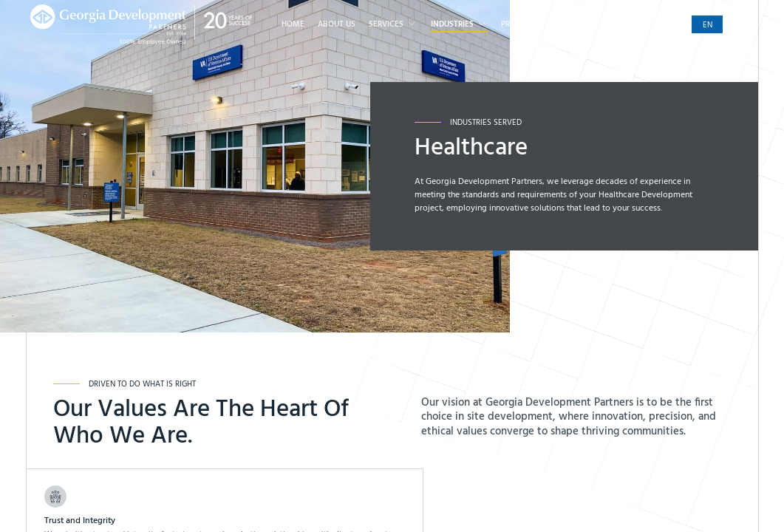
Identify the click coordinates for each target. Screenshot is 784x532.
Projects (519, 25)
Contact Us (620, 25)
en (708, 25)
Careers (567, 25)
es (738, 25)
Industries (459, 24)
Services (393, 24)
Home (293, 25)
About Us (337, 25)
